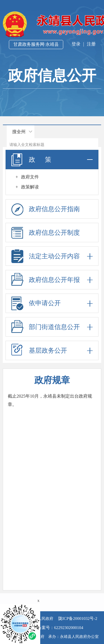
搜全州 (19, 132)
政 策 (52, 160)
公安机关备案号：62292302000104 (52, 628)
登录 (76, 44)
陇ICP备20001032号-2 (77, 618)
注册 (91, 44)
